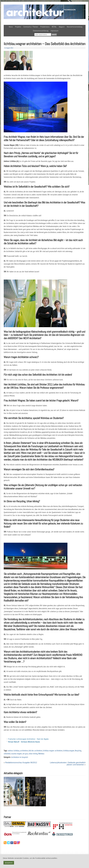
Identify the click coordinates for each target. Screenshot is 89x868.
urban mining (33, 754)
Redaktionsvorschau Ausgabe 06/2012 (21, 763)
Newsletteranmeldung (75, 27)
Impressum (54, 31)
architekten (24, 751)
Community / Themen (31, 27)
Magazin (62, 27)
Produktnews (45, 27)
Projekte (18, 27)
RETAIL (54, 27)
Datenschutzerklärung (41, 31)
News (11, 27)
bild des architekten (35, 751)
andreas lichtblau (14, 751)
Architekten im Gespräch (20, 757)
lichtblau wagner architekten (53, 751)
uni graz (25, 754)
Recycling (78, 751)
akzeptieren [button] (9, 863)
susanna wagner (16, 754)
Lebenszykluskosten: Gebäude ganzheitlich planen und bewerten (68, 764)
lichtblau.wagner (69, 751)
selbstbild (7, 754)
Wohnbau (41, 754)
